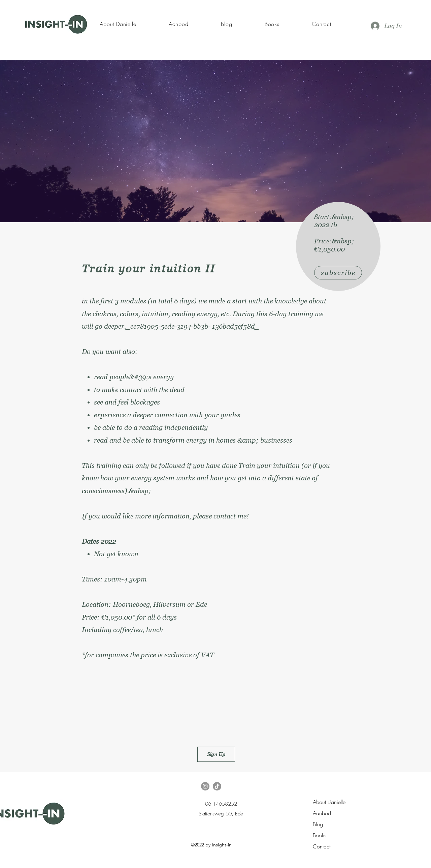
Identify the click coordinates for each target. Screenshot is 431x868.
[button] (179, 24)
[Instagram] (205, 786)
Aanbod (322, 813)
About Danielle (329, 802)
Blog (318, 824)
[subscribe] (338, 273)
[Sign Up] (216, 754)
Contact (322, 846)
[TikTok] (217, 786)
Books (320, 835)
